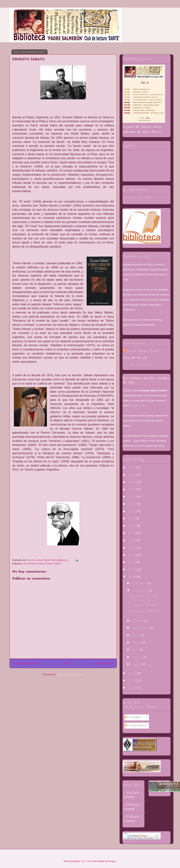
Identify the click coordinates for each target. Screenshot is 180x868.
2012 (132, 570)
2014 (131, 555)
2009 (131, 681)
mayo (136, 643)
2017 (131, 533)
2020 (132, 511)
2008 (132, 688)
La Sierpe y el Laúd (136, 198)
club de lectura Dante (34, 563)
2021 (132, 504)
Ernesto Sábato (53, 563)
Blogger (112, 861)
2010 (131, 673)
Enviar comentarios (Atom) (70, 674)
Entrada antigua (104, 663)
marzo (137, 657)
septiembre (141, 628)
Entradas (133, 717)
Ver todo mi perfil (135, 365)
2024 (132, 482)
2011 (131, 577)
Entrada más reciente (25, 663)
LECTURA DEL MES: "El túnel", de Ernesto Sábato (145, 601)
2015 (132, 548)
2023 (132, 490)
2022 (132, 497)
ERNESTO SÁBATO (145, 612)
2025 (132, 475)
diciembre (139, 583)
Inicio (66, 663)
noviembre (140, 591)
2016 (131, 541)
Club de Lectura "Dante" (143, 351)
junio (136, 635)
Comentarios (136, 726)
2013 (131, 562)
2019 (131, 519)
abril (135, 650)
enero (137, 664)
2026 (132, 468)
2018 (131, 526)
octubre (138, 621)
